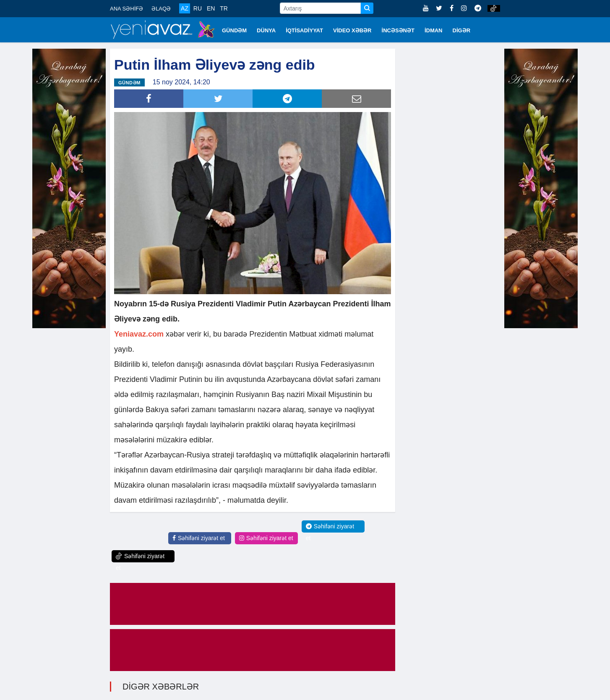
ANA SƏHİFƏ (126, 9)
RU (198, 8)
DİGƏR (462, 30)
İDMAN (434, 30)
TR (224, 8)
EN (211, 8)
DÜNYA (266, 30)
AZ (185, 8)
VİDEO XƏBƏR (352, 30)
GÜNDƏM (234, 30)
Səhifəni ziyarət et (199, 538)
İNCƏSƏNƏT (398, 30)
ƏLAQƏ (161, 9)
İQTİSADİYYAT (304, 30)
